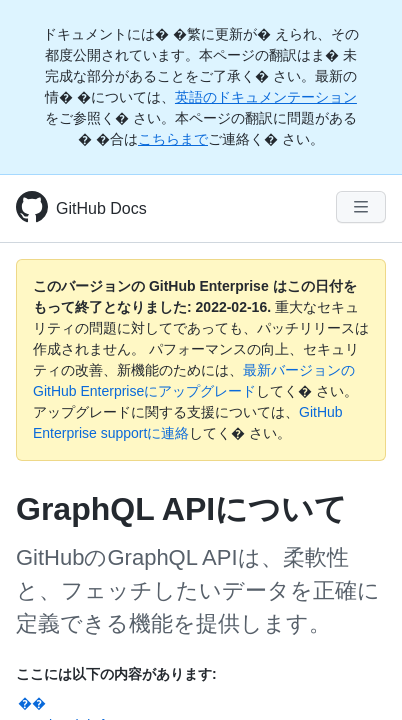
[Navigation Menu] (361, 207)
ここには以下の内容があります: (116, 674)
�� (32, 703)
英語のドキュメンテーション (266, 97)
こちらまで (173, 139)
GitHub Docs (101, 208)
